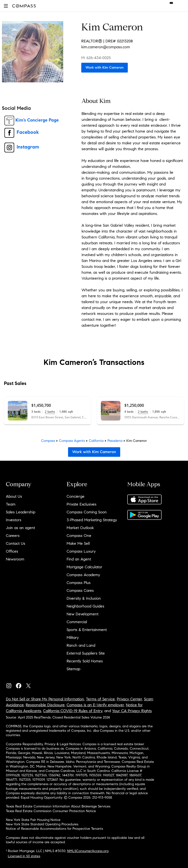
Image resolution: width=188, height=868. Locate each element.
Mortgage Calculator (84, 567)
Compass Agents (72, 441)
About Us (14, 496)
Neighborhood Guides (85, 606)
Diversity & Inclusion (84, 598)
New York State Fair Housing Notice (33, 820)
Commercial (77, 622)
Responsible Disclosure (45, 705)
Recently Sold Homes (85, 661)
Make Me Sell (78, 543)
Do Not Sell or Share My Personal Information (45, 699)
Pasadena (115, 441)
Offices (12, 551)
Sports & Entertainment (87, 630)
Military (73, 638)
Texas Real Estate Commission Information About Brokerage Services (58, 806)
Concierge (76, 496)
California (96, 441)
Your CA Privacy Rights (132, 711)
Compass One (79, 536)
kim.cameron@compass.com (106, 47)
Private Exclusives (82, 504)
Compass (48, 441)
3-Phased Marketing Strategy (92, 520)
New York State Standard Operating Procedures (42, 824)
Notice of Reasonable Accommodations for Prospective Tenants (54, 829)
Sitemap (73, 669)
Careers (13, 536)
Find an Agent (79, 559)
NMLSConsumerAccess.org (88, 851)
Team (11, 504)
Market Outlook (80, 528)
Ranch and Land (81, 645)
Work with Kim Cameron (105, 68)
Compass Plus (79, 583)
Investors (14, 520)
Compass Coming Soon (87, 512)
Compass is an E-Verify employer (95, 705)
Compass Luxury (81, 551)
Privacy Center (129, 699)
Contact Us (16, 543)
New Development (82, 614)
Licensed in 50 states (24, 856)
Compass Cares (80, 590)
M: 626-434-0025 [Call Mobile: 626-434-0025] (96, 58)
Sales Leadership (21, 512)
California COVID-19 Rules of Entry (73, 711)
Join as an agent (20, 528)
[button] (6, 6)
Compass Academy (83, 575)
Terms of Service (100, 699)
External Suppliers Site (86, 653)
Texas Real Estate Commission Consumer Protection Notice (51, 811)
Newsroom (15, 559)
